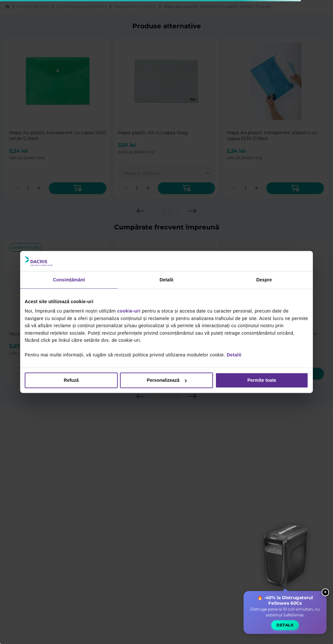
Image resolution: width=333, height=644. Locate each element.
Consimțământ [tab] (69, 280)
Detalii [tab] (167, 280)
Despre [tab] (264, 280)
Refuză (71, 380)
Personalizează (167, 380)
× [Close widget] (325, 596)
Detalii (234, 355)
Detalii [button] (285, 629)
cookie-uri (129, 311)
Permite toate (262, 380)
